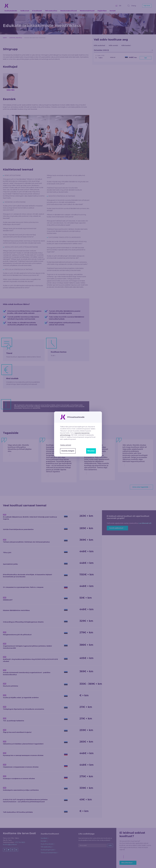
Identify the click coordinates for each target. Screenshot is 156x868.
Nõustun (91, 451)
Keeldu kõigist (68, 451)
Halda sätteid (66, 445)
